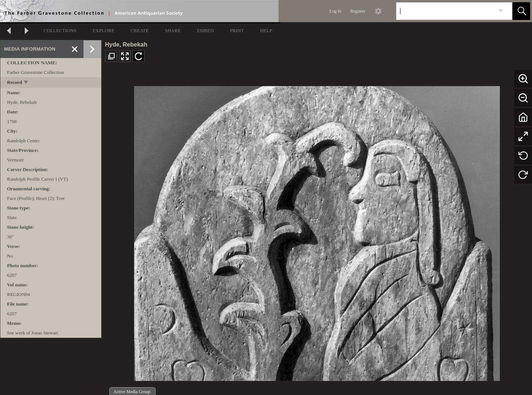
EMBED (205, 30)
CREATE (139, 30)
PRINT (237, 30)
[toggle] (26, 83)
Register (358, 11)
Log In (335, 11)
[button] (521, 11)
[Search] (446, 11)
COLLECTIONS (60, 30)
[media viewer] (317, 231)
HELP (266, 30)
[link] (501, 11)
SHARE (173, 30)
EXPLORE (104, 30)
